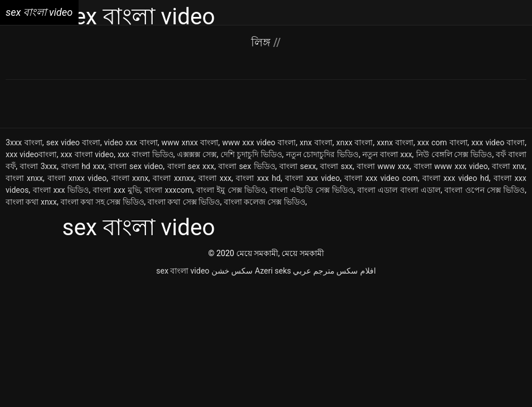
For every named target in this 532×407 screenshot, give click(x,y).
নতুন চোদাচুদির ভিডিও (323, 154)
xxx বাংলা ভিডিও (146, 154)
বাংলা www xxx (383, 166)
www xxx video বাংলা (259, 142)
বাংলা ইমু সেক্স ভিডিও (231, 190)
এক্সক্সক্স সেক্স (197, 154)
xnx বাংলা (316, 142)
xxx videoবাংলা (31, 154)
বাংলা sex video (136, 166)
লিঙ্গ (262, 42)
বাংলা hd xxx (83, 166)
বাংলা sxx (336, 166)
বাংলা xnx (508, 166)
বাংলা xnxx (24, 178)
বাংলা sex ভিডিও (247, 166)
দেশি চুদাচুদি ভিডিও (251, 154)
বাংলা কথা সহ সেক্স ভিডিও (102, 202)
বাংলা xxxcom (168, 190)
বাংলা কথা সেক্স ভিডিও (184, 202)
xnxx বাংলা (355, 142)
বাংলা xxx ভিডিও (61, 190)
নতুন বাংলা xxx (387, 154)
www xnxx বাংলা (190, 142)
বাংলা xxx (215, 178)
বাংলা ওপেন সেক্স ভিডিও (485, 190)
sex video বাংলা (73, 142)
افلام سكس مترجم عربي (334, 271)
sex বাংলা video (183, 271)
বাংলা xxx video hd (456, 178)
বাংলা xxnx (130, 178)
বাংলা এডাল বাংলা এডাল (399, 190)
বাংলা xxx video (312, 178)
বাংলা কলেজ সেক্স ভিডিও (265, 202)
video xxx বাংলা (131, 142)
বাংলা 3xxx (38, 166)
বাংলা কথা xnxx (31, 202)
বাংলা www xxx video (451, 166)
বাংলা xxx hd (258, 178)
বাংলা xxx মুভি (116, 190)
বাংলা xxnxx (173, 178)
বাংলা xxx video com (381, 178)
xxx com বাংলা (442, 142)
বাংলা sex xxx (191, 166)
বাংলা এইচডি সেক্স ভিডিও (312, 190)
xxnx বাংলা (395, 142)
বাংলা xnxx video (77, 178)
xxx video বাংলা (498, 142)
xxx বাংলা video (87, 154)
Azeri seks (273, 271)
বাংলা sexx (298, 166)
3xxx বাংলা (24, 142)
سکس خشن (232, 271)
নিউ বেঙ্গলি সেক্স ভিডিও (454, 154)
